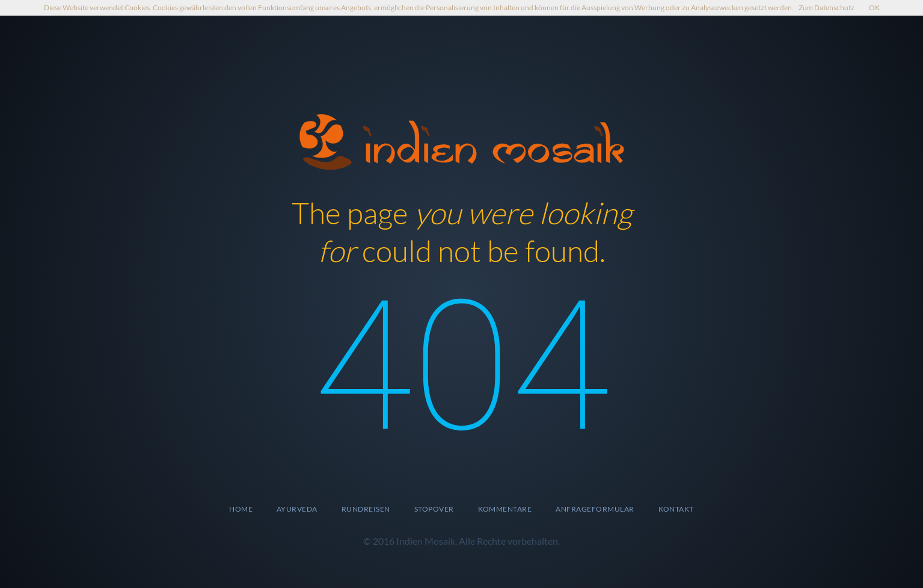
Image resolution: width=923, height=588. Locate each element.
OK (874, 8)
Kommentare (505, 509)
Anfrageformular (595, 509)
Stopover (434, 509)
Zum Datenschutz (826, 8)
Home (241, 509)
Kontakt (676, 509)
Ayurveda (297, 509)
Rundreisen (366, 509)
